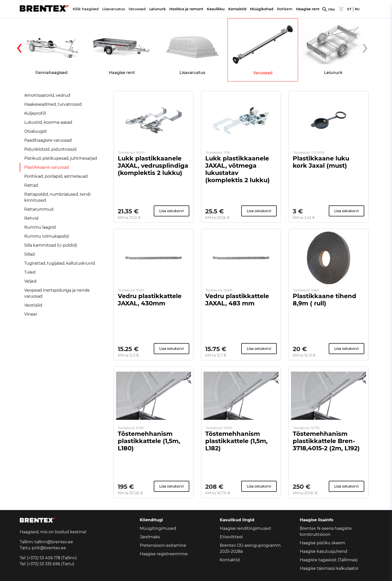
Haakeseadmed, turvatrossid (53, 104)
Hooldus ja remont (186, 9)
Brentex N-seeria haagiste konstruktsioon (326, 531)
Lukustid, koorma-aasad (48, 122)
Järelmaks (150, 537)
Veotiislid (33, 305)
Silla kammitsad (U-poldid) (51, 245)
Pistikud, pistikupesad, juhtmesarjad (61, 158)
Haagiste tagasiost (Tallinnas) (329, 560)
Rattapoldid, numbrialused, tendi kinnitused (57, 197)
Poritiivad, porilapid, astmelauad (56, 176)
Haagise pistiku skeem (322, 543)
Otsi (332, 9)
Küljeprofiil (35, 113)
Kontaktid (237, 9)
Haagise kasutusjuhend (323, 551)
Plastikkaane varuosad (47, 167)
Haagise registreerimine (164, 554)
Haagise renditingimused (245, 528)
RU (357, 9)
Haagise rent (308, 9)
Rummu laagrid (40, 227)
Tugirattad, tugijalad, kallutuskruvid (60, 263)
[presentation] (28, 50)
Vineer (31, 314)
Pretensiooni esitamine (163, 545)
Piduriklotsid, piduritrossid (50, 149)
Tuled (30, 272)
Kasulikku (216, 9)
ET (349, 9)
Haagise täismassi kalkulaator (329, 568)
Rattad (31, 185)
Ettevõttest (231, 537)
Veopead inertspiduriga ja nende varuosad (57, 293)
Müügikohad (262, 9)
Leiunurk (157, 9)
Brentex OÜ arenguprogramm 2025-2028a (250, 548)
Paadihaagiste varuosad (48, 140)
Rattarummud (39, 209)
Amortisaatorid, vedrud (47, 95)
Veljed (30, 281)
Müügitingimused (158, 528)
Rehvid (31, 218)
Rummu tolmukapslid (46, 236)
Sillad (29, 254)
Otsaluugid (35, 131)
